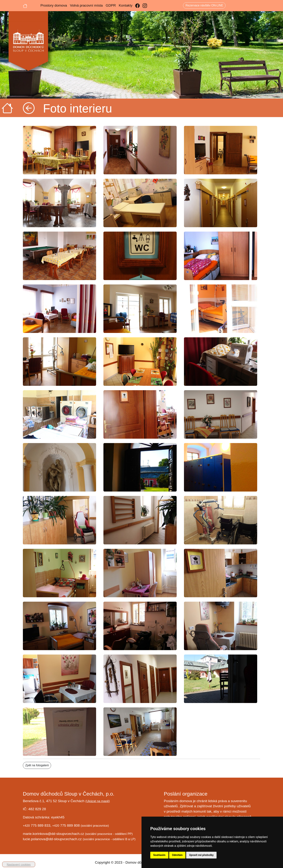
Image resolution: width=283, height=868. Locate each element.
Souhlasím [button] (159, 855)
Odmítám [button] (177, 855)
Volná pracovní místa (86, 5)
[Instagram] (145, 6)
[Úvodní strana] (25, 5)
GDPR (111, 5)
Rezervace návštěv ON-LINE (204, 5)
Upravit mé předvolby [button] (201, 855)
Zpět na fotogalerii (37, 765)
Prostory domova (54, 5)
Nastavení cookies (19, 865)
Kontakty (126, 5)
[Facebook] (137, 6)
